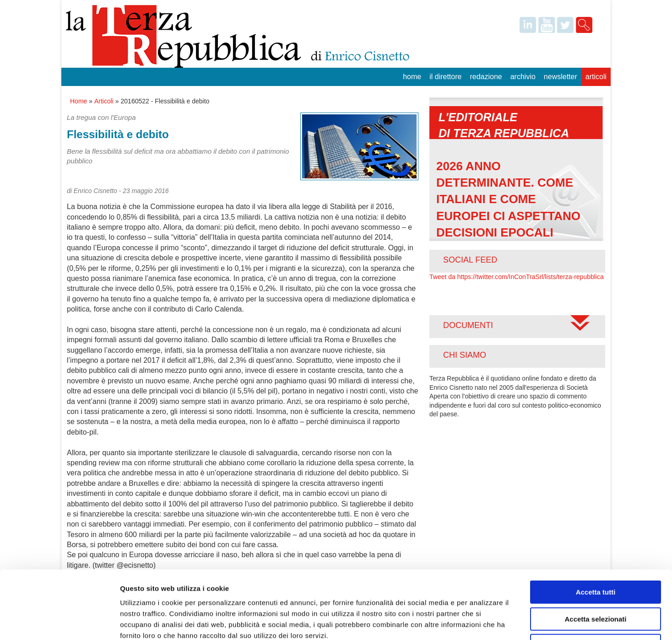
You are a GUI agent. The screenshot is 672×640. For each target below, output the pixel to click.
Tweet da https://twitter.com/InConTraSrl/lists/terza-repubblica (517, 277)
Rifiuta (596, 582)
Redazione (486, 77)
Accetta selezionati (595, 555)
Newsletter (561, 77)
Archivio (523, 77)
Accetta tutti (596, 528)
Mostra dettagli (482, 622)
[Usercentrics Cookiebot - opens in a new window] (59, 622)
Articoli (596, 77)
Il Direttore (445, 77)
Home (412, 77)
